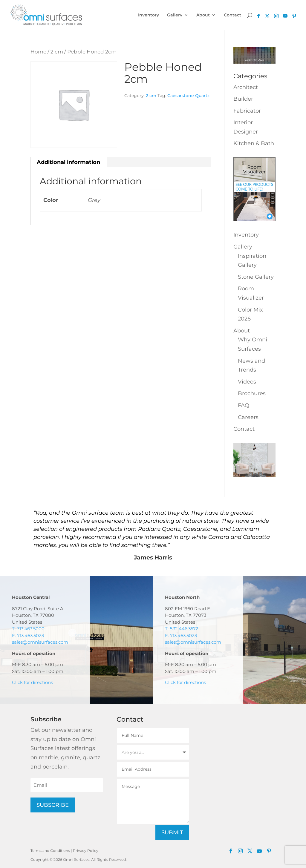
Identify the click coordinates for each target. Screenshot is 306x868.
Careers (248, 417)
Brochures (252, 393)
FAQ (244, 405)
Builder (243, 99)
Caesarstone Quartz (188, 96)
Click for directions (32, 682)
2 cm (57, 52)
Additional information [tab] (68, 162)
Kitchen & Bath (254, 143)
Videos (247, 382)
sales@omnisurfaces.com (40, 642)
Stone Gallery (256, 277)
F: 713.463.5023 (28, 635)
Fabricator (247, 111)
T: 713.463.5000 (28, 629)
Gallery (175, 15)
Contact (232, 15)
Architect (246, 87)
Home (38, 52)
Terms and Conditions (50, 851)
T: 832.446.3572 (182, 629)
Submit (172, 832)
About (203, 15)
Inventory (149, 15)
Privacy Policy (86, 851)
